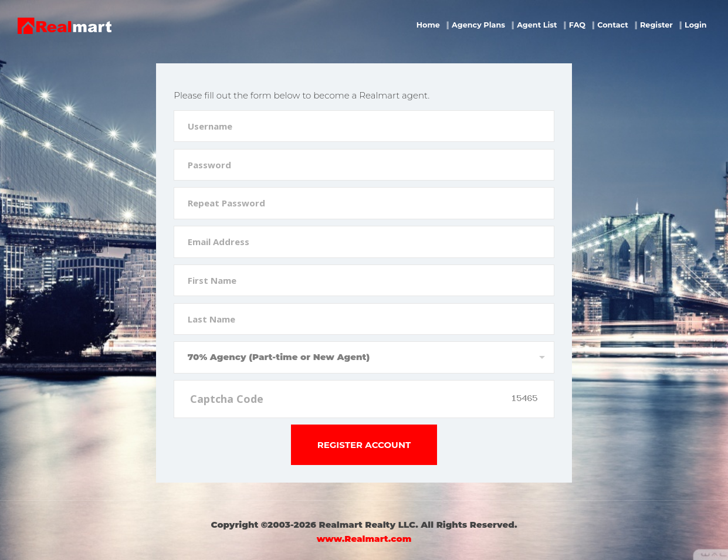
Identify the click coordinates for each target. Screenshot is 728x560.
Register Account (364, 445)
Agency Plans (478, 25)
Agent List (537, 25)
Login (696, 25)
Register (656, 25)
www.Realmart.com (364, 539)
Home (428, 25)
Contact (613, 25)
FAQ (577, 25)
